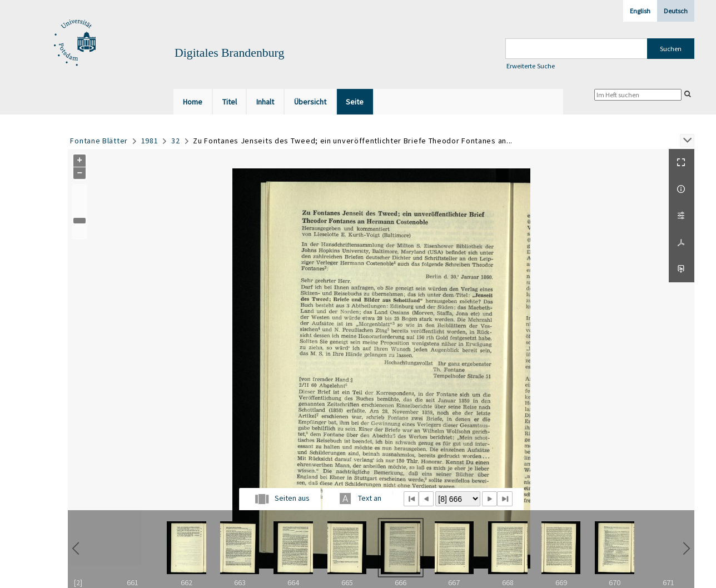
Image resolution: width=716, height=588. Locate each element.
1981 (150, 141)
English (640, 11)
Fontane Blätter (99, 141)
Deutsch (676, 11)
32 (175, 141)
